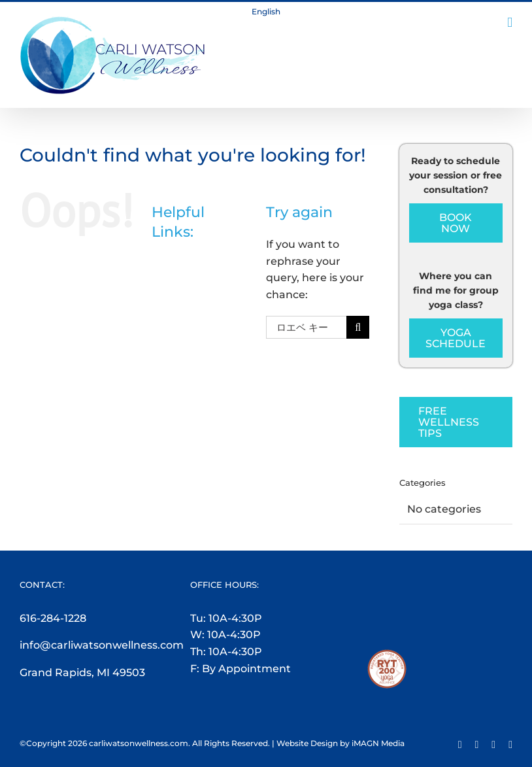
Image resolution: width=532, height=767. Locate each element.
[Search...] (306, 327)
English (266, 11)
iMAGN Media (378, 743)
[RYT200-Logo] (387, 657)
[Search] (358, 327)
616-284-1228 (53, 618)
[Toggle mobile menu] (510, 23)
